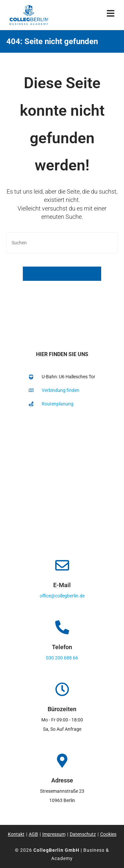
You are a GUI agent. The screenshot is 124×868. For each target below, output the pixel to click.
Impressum (54, 834)
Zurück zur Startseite (62, 274)
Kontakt (16, 834)
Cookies (108, 834)
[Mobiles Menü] (111, 15)
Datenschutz (83, 834)
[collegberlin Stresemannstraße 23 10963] (62, 480)
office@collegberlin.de (62, 596)
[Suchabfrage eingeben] (62, 243)
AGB (33, 834)
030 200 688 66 (62, 658)
